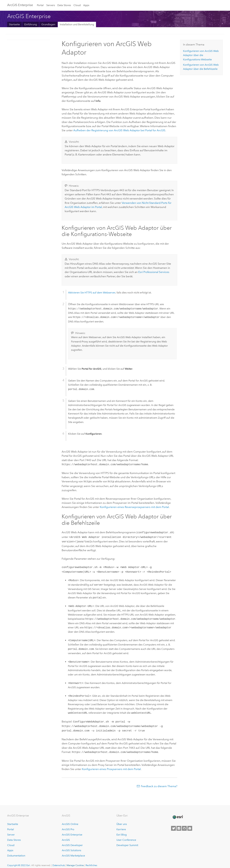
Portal (40, 5)
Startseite (14, 24)
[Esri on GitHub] (184, 825)
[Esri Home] (178, 814)
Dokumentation (16, 852)
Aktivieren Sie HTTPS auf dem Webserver (92, 293)
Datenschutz (59, 862)
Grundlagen (48, 24)
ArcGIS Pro (68, 826)
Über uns (122, 821)
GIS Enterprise (20, 5)
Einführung (31, 24)
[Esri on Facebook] (179, 825)
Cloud (77, 5)
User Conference (126, 836)
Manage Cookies (75, 862)
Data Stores (64, 5)
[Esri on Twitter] (173, 825)
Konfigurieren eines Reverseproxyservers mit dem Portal (134, 506)
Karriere (121, 826)
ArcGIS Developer (72, 842)
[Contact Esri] (190, 825)
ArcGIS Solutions (71, 847)
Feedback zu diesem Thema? (159, 783)
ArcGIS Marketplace (73, 852)
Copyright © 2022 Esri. (19, 862)
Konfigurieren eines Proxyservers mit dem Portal (111, 766)
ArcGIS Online (70, 821)
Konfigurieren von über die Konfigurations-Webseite (201, 55)
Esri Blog (122, 831)
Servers (51, 5)
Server (11, 831)
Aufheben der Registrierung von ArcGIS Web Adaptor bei (119, 130)
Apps (86, 5)
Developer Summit (127, 842)
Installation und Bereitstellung (77, 24)
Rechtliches (91, 862)
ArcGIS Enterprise (72, 831)
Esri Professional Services (154, 272)
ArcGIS (66, 836)
